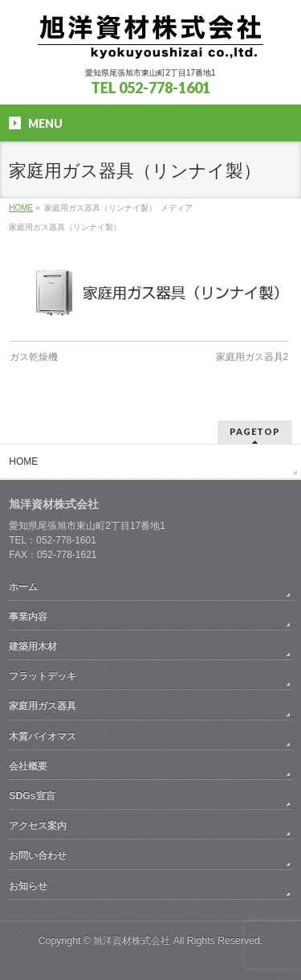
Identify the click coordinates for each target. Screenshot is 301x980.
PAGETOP (255, 431)
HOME (23, 461)
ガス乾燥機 (34, 357)
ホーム (23, 587)
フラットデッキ (43, 676)
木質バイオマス (43, 736)
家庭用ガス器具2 (252, 357)
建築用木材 (33, 646)
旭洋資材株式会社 (132, 941)
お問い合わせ (38, 855)
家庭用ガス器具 (43, 706)
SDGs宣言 (32, 796)
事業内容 (28, 617)
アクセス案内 (38, 826)
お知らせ (28, 886)
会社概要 (28, 766)
